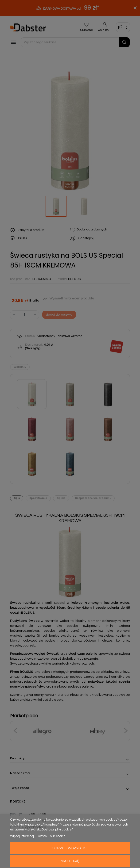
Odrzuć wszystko (70, 848)
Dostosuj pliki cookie (51, 836)
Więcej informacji (23, 836)
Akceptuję (70, 861)
